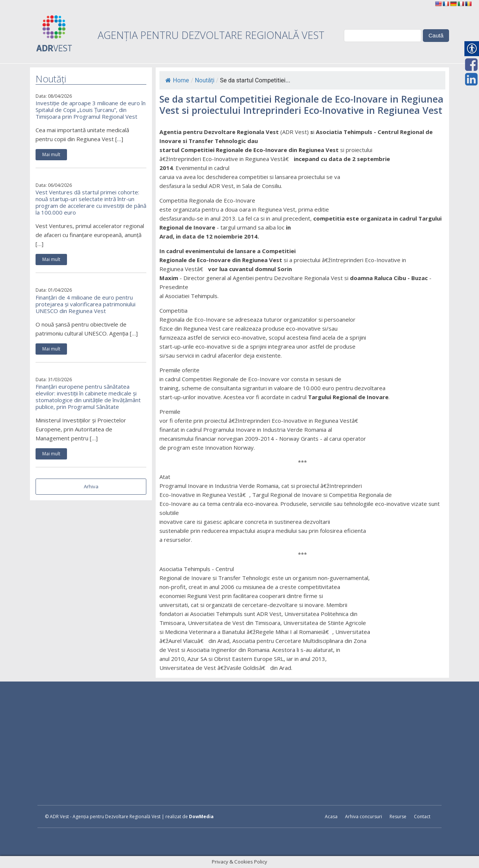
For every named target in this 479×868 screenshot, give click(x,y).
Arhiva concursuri (364, 817)
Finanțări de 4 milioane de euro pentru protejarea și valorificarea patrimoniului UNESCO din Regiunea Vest (86, 304)
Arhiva (91, 486)
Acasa (331, 817)
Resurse (398, 817)
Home (177, 80)
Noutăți (205, 80)
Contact (422, 817)
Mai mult (51, 154)
